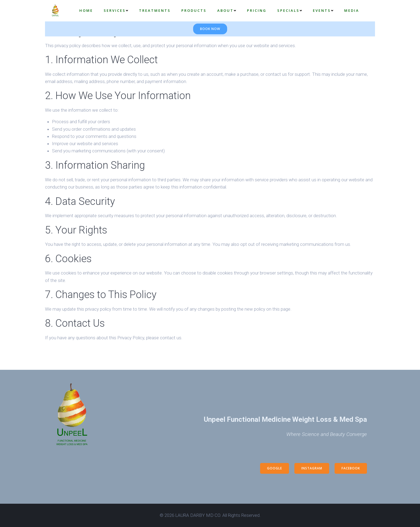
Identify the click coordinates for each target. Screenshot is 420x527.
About (227, 10)
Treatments (155, 10)
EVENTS (323, 10)
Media (352, 10)
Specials (290, 10)
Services (116, 10)
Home (86, 10)
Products (194, 10)
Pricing (257, 10)
